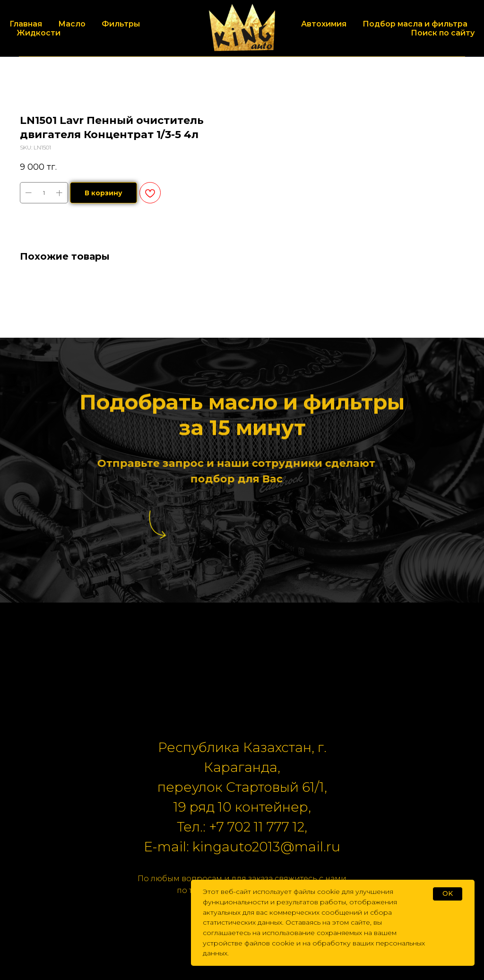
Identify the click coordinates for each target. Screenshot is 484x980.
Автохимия (324, 24)
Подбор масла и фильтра (415, 24)
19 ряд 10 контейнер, (242, 807)
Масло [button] (72, 24)
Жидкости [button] (39, 33)
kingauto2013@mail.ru (266, 847)
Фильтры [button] (121, 24)
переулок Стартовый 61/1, (242, 787)
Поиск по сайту (443, 33)
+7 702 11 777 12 (257, 827)
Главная (26, 24)
